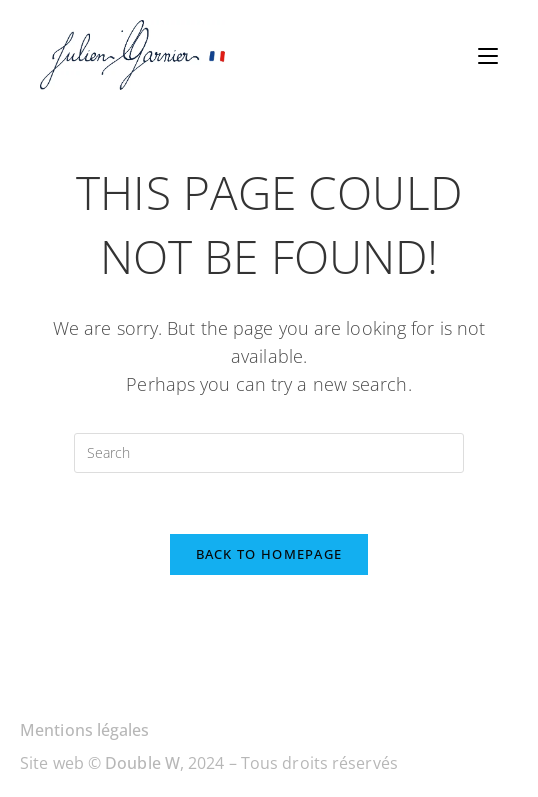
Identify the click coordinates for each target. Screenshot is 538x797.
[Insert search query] (269, 453)
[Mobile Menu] (488, 55)
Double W (142, 763)
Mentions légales (85, 730)
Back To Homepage (269, 554)
